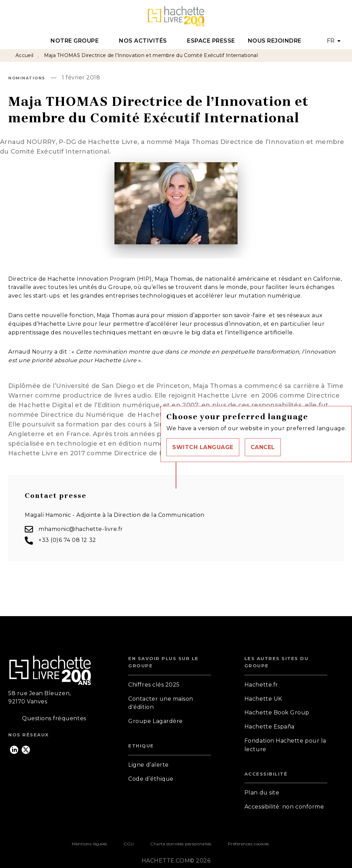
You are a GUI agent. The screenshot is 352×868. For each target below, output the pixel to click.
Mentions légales (89, 844)
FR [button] (331, 41)
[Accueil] (176, 16)
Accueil (24, 55)
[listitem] (14, 750)
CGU (129, 844)
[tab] (79, 41)
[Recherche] (335, 16)
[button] (203, 447)
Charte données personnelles (181, 844)
